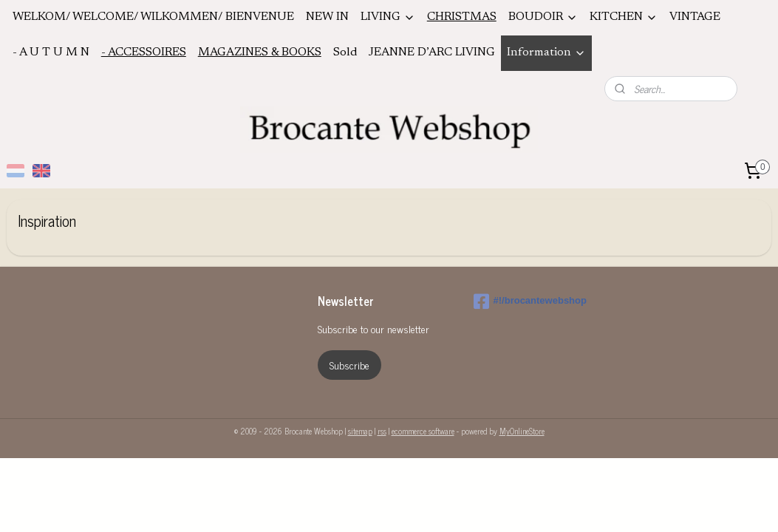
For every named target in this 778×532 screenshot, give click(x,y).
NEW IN (327, 17)
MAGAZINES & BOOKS (260, 52)
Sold (345, 52)
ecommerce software (423, 431)
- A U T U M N (51, 52)
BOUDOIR (543, 17)
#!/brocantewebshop (530, 301)
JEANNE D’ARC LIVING (432, 52)
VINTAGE (695, 17)
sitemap (360, 431)
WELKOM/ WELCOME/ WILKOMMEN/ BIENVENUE (153, 17)
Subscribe (349, 365)
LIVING (388, 17)
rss (382, 431)
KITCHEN (624, 17)
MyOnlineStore (522, 431)
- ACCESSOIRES (144, 52)
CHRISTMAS (462, 17)
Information (546, 53)
